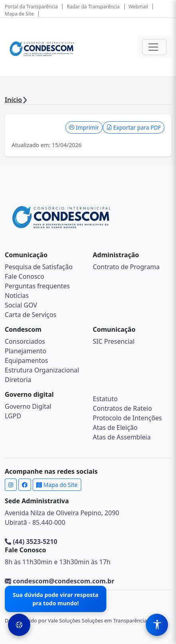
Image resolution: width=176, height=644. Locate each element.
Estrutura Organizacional (42, 370)
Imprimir (84, 127)
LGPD (13, 416)
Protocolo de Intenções (127, 418)
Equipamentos (26, 360)
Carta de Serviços (30, 315)
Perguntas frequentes (37, 286)
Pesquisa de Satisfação (39, 267)
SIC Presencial (114, 341)
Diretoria (18, 380)
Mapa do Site (57, 485)
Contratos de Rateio (122, 408)
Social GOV (21, 305)
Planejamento (25, 351)
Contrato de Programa (126, 267)
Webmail (138, 7)
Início (13, 100)
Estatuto (105, 399)
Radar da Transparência (93, 7)
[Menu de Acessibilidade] (157, 625)
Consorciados (25, 341)
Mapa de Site (19, 14)
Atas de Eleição (115, 427)
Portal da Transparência (31, 7)
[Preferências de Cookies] (19, 625)
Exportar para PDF (134, 127)
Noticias (17, 295)
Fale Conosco (24, 276)
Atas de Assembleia (122, 437)
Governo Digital (28, 406)
